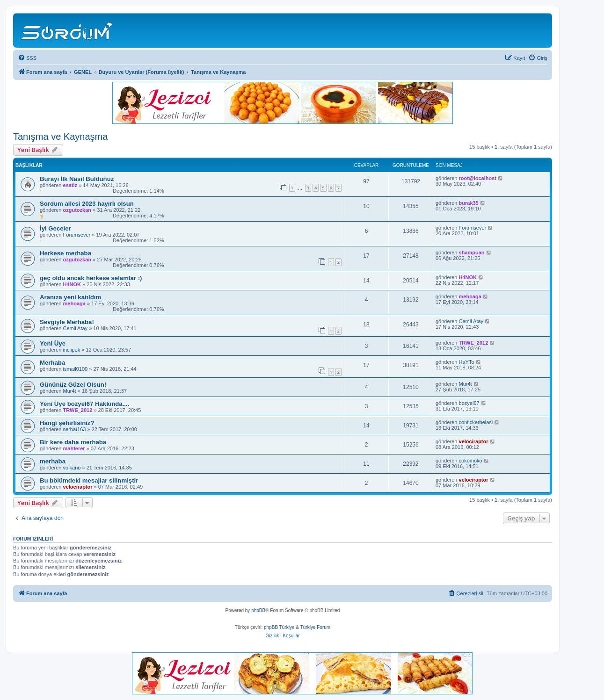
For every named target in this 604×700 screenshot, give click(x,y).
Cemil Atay (76, 328)
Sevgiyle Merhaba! (67, 322)
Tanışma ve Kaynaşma (60, 137)
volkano (72, 468)
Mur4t (70, 391)
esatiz (70, 185)
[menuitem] (27, 58)
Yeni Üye (53, 343)
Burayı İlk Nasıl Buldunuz (77, 179)
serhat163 (75, 429)
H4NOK (72, 284)
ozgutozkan (77, 210)
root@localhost (478, 178)
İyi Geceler (55, 228)
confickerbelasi (476, 422)
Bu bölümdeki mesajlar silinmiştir (89, 480)
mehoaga (74, 303)
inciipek (72, 350)
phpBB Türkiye (279, 627)
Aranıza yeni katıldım (70, 297)
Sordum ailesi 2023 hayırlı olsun (87, 204)
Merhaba (52, 363)
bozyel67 (469, 403)
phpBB (258, 610)
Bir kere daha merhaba (73, 442)
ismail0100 (76, 369)
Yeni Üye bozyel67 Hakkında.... (84, 404)
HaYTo (467, 362)
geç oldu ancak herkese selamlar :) (91, 278)
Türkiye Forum (315, 627)
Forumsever (77, 235)
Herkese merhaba (65, 253)
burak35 (469, 203)
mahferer (74, 448)
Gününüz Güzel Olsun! (73, 385)
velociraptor (474, 441)
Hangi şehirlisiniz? (67, 423)
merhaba (53, 461)
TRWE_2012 (474, 343)
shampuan (472, 253)
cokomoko (471, 461)
